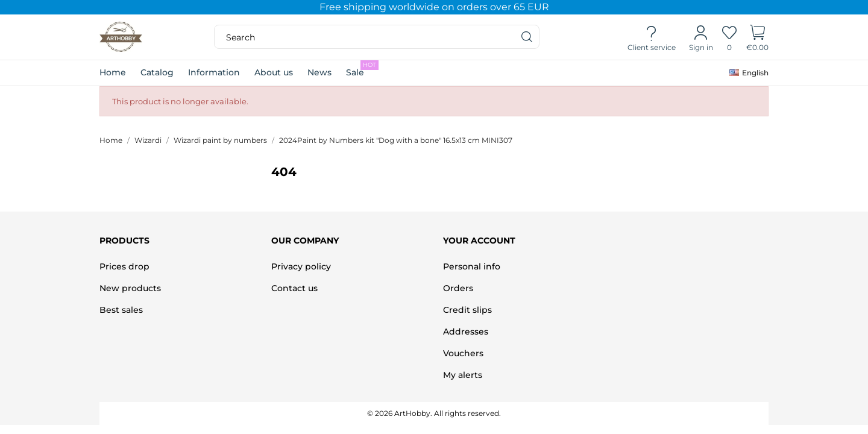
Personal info (472, 266)
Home (113, 72)
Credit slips (467, 310)
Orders (458, 288)
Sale (362, 69)
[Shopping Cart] (757, 37)
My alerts (463, 375)
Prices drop (124, 266)
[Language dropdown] (749, 73)
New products (130, 288)
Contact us (294, 288)
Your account (479, 241)
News (319, 72)
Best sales (121, 310)
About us (274, 72)
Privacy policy (301, 266)
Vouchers (463, 353)
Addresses (466, 332)
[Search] (527, 37)
